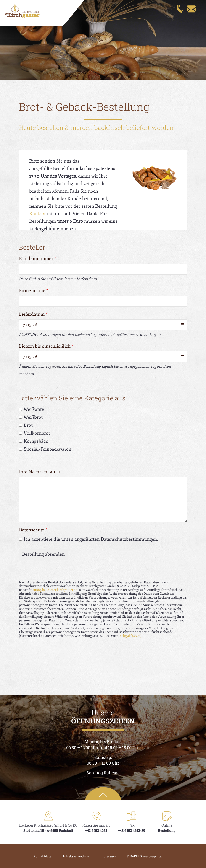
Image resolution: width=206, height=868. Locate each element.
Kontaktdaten (40, 856)
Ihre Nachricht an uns (41, 472)
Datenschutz (33, 530)
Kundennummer (38, 259)
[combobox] (103, 325)
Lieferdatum (33, 314)
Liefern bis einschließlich (46, 346)
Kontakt (37, 214)
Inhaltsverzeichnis (75, 856)
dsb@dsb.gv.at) (131, 636)
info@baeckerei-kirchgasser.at (55, 590)
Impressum (108, 856)
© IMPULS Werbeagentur (147, 856)
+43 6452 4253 (96, 830)
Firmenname (34, 291)
